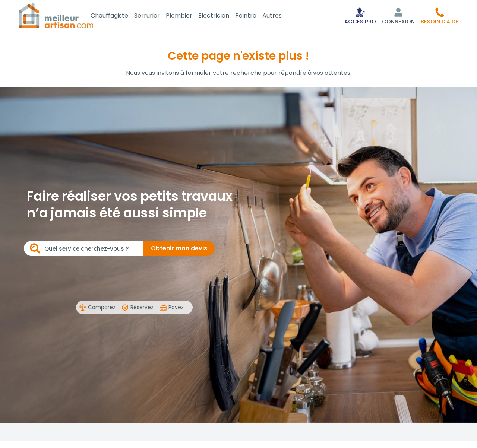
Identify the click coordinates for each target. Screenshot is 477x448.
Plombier (187, 16)
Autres (280, 16)
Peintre (254, 16)
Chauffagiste (118, 16)
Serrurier (155, 16)
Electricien (222, 16)
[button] (440, 16)
